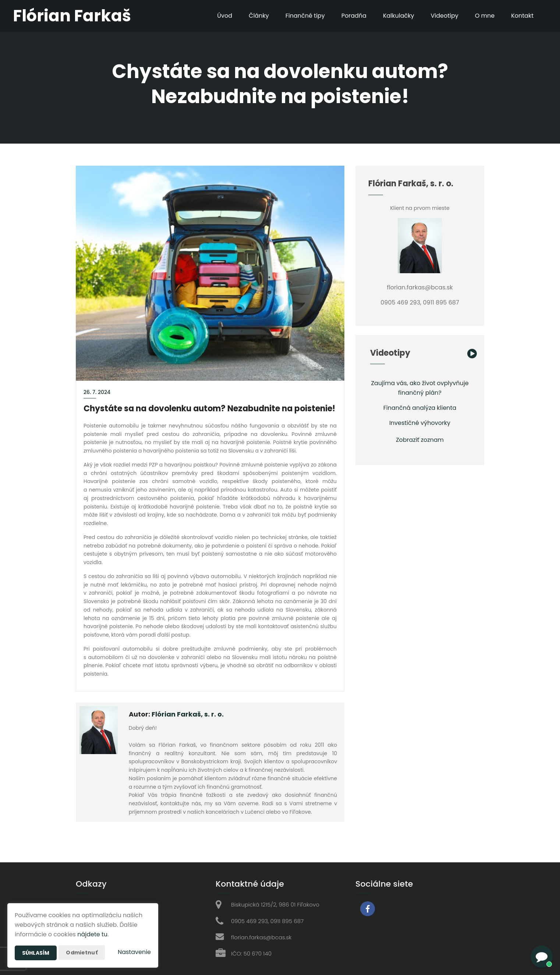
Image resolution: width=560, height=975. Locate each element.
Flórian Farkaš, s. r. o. (188, 714)
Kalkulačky (399, 16)
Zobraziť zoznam (420, 440)
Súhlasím (36, 953)
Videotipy (444, 16)
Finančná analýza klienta (420, 408)
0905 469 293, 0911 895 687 (267, 921)
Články (259, 16)
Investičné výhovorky (420, 423)
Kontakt (522, 16)
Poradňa (354, 16)
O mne (485, 16)
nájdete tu (92, 934)
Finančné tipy (305, 16)
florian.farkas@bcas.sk (261, 937)
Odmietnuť (81, 953)
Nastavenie (134, 952)
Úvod (225, 16)
